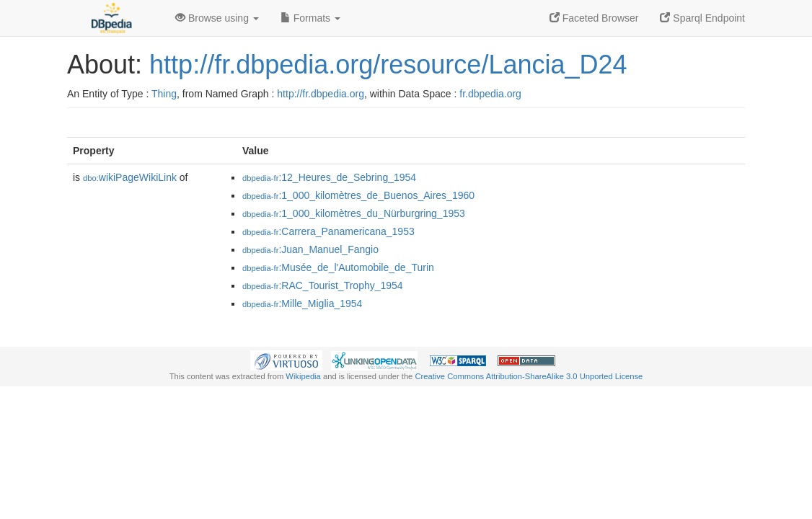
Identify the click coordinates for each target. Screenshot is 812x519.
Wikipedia (303, 376)
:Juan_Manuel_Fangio (310, 249)
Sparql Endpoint (702, 18)
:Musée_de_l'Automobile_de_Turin (338, 267)
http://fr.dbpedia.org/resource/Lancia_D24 (388, 65)
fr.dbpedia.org (490, 94)
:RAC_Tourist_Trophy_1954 (323, 285)
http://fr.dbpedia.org (321, 94)
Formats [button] (310, 18)
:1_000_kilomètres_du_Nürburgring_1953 (354, 213)
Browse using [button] (217, 18)
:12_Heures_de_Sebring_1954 (329, 177)
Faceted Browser (594, 18)
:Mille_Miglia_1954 (302, 303)
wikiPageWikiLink (130, 177)
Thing (164, 94)
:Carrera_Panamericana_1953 (328, 231)
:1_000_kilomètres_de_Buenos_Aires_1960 (358, 195)
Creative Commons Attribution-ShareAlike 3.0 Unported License (529, 376)
